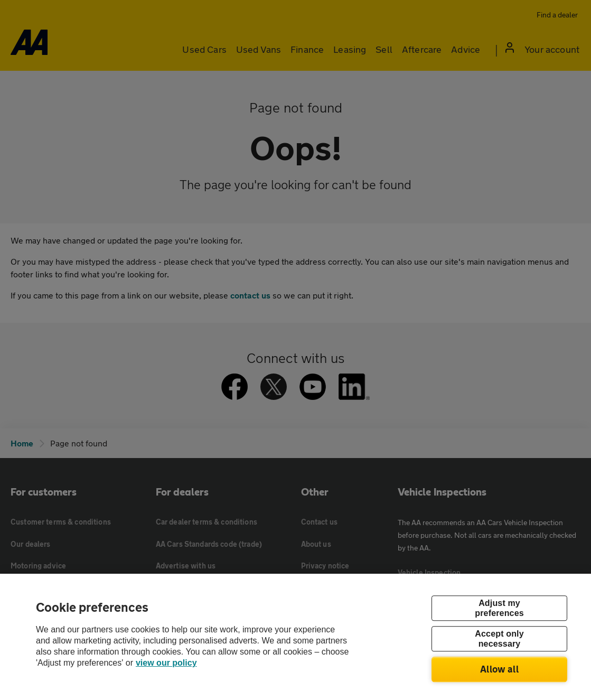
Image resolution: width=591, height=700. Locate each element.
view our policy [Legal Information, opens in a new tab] (166, 663)
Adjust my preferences (499, 608)
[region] (295, 637)
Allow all (499, 669)
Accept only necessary (499, 639)
